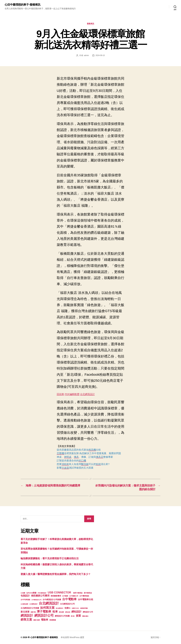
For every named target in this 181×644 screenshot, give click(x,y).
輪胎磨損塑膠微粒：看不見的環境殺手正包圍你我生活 (50, 558)
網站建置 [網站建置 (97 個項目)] (61, 612)
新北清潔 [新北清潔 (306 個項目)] (25, 612)
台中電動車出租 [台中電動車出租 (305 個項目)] (86, 599)
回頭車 (60, 394)
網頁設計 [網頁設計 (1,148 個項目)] (27, 615)
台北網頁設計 (87, 394)
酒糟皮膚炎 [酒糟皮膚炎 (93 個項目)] (85, 616)
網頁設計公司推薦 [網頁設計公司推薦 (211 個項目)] (62, 616)
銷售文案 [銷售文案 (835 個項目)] (26, 619)
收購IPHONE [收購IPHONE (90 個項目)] (75, 608)
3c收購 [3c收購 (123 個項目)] (23, 593)
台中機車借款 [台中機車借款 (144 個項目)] (84, 596)
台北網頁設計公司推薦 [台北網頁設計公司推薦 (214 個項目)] (30, 608)
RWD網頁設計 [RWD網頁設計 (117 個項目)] (42, 593)
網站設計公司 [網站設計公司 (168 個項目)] (88, 612)
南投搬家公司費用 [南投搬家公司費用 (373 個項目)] (40, 596)
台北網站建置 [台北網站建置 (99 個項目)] (24, 604)
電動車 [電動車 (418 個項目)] (44, 620)
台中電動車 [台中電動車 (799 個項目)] (69, 599)
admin (86, 55)
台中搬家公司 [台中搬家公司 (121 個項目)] (74, 596)
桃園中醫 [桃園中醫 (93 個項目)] (33, 612)
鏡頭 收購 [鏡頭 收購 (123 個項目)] (37, 620)
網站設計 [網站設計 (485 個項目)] (76, 612)
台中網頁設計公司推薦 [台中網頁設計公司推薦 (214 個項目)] (52, 599)
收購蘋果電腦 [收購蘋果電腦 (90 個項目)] (84, 608)
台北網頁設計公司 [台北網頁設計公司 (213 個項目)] (67, 604)
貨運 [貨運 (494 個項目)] (78, 616)
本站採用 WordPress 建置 (72, 637)
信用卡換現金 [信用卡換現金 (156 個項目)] (78, 593)
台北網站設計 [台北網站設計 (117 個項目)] (33, 604)
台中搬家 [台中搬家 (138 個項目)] (65, 596)
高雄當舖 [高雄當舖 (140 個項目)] (53, 620)
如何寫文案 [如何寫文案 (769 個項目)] (47, 608)
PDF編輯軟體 (72, 394)
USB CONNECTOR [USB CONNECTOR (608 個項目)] (60, 593)
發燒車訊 (90, 24)
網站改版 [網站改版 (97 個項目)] (68, 612)
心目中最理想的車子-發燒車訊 (22, 5)
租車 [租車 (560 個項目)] (55, 612)
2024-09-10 (100, 55)
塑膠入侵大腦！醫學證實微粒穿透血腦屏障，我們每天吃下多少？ (56, 574)
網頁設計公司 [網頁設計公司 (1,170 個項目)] (44, 615)
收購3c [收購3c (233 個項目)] (68, 608)
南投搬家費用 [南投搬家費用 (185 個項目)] (56, 596)
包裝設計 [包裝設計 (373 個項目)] (25, 596)
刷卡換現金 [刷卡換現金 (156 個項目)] (88, 593)
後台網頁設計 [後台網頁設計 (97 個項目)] (60, 608)
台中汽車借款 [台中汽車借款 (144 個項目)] (25, 600)
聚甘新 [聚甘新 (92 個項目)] (73, 616)
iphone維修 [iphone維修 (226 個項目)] (32, 593)
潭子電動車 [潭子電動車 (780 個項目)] (44, 612)
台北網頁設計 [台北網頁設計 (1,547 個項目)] (49, 603)
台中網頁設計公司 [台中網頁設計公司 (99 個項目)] (36, 600)
